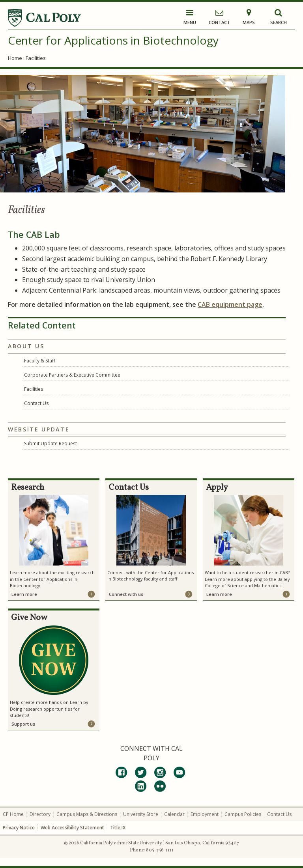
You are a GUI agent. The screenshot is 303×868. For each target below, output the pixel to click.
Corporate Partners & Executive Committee (72, 375)
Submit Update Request (50, 443)
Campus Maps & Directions (87, 814)
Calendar (174, 814)
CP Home (13, 814)
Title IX (118, 828)
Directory (40, 814)
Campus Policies (243, 814)
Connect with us (126, 594)
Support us (23, 724)
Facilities (34, 389)
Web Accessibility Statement (72, 828)
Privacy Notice (19, 828)
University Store (141, 814)
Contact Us (36, 403)
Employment (205, 814)
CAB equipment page (230, 304)
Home (15, 58)
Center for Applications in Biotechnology (113, 40)
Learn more (24, 594)
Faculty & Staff (40, 361)
